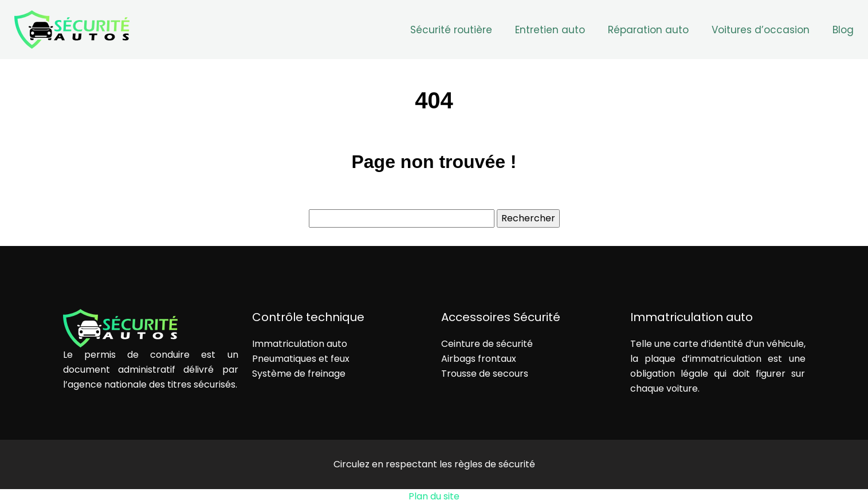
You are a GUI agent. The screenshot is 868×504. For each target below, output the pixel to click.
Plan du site (434, 496)
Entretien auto (550, 30)
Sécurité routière (451, 30)
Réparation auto (648, 30)
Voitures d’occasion (761, 30)
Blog (843, 30)
